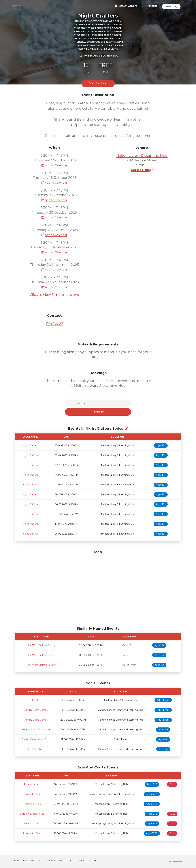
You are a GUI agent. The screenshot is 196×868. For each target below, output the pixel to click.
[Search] (169, 7)
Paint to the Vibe (32, 794)
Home (17, 861)
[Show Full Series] (126, 428)
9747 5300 (54, 323)
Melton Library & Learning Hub (142, 156)
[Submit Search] (178, 7)
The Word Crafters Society (42, 645)
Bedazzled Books (32, 804)
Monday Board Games (35, 710)
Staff (73, 861)
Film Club (35, 700)
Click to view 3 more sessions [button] (98, 49)
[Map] (98, 588)
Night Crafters (30, 445)
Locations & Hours (33, 861)
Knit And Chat (35, 749)
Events (17, 6)
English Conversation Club (35, 739)
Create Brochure (89, 861)
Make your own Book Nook (35, 729)
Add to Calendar (54, 165)
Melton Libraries (175, 862)
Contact (63, 861)
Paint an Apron (32, 784)
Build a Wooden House (32, 814)
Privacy (51, 861)
